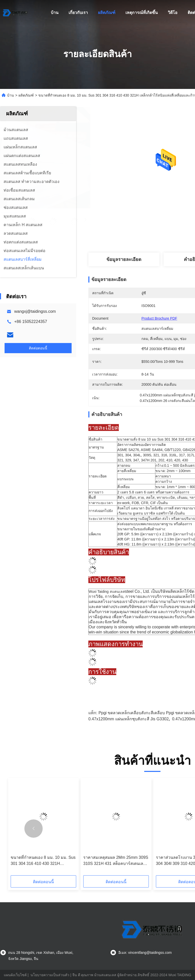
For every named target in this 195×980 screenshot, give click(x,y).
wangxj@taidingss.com (35, 311)
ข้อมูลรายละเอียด (124, 259)
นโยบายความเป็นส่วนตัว (50, 975)
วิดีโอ (173, 13)
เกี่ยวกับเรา (78, 13)
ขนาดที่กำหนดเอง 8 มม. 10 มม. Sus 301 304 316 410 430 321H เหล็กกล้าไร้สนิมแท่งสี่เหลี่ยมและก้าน (43, 861)
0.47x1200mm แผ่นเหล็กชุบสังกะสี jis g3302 (128, 719)
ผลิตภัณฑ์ (107, 13)
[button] (34, 829)
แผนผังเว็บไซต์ (15, 975)
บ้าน (55, 13)
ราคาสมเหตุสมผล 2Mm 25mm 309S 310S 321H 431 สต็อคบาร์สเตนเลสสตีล (116, 861)
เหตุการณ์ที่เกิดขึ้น (142, 13)
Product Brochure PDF (159, 318)
